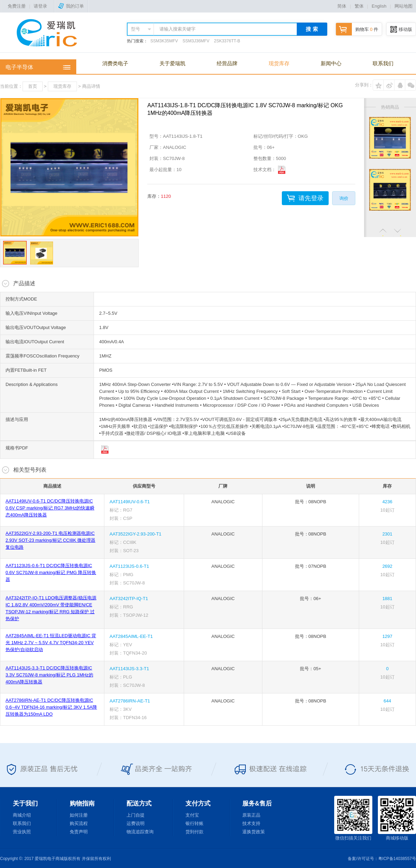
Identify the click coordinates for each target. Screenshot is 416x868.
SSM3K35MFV (164, 41)
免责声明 (79, 832)
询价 (344, 198)
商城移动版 (397, 818)
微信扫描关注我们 (353, 818)
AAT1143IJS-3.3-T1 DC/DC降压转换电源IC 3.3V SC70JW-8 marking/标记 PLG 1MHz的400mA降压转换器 (49, 675)
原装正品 (251, 815)
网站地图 (404, 6)
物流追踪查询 (140, 832)
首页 (33, 86)
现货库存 (279, 63)
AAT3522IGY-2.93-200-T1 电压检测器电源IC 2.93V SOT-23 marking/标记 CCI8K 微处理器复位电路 (50, 540)
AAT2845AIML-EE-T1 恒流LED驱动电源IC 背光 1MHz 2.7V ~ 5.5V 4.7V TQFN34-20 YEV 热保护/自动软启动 (51, 643)
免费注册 (17, 6)
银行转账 (194, 823)
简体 (342, 6)
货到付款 (194, 832)
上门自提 (136, 815)
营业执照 (22, 832)
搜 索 (312, 29)
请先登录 (311, 198)
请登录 (40, 6)
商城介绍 (22, 815)
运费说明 (136, 823)
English (379, 6)
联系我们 (383, 63)
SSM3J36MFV (196, 41)
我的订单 (71, 6)
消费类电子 (115, 63)
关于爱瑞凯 (172, 63)
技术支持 (251, 823)
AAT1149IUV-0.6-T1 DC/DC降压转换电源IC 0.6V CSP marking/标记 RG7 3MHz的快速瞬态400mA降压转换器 (50, 508)
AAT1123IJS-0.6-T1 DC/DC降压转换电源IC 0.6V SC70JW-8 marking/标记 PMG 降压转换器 (51, 572)
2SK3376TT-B (227, 41)
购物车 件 (357, 29)
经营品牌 (227, 63)
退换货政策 (254, 832)
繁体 (359, 6)
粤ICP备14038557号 (397, 859)
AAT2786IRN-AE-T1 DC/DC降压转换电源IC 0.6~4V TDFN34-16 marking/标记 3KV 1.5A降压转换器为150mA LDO (51, 707)
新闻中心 (331, 63)
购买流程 (79, 823)
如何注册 (79, 815)
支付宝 (192, 815)
